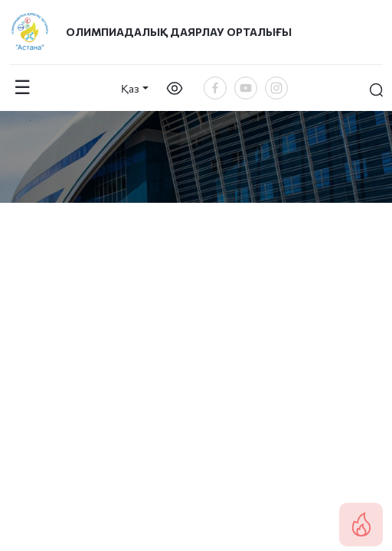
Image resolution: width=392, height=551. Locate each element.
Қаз (130, 88)
